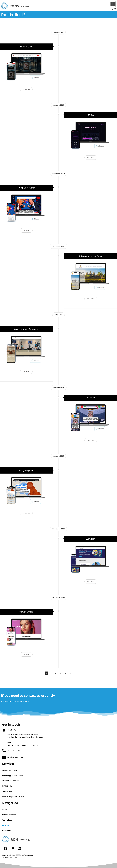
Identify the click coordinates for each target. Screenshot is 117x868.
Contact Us (7, 831)
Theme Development (11, 781)
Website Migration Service (13, 797)
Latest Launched (9, 815)
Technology (7, 820)
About (5, 810)
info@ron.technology (16, 757)
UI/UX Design (8, 786)
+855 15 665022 (25, 702)
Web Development (10, 770)
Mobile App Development (13, 776)
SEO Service (7, 791)
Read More (26, 89)
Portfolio (6, 825)
